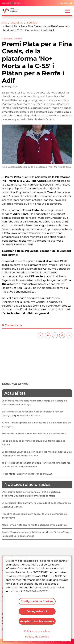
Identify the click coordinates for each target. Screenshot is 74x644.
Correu (17, 3)
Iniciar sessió (64, 3)
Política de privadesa (37, 631)
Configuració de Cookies (37, 601)
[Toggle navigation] (68, 11)
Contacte (6, 3)
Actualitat (17, 23)
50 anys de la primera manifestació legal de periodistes (34, 434)
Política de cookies (37, 637)
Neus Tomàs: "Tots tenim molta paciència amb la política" (35, 525)
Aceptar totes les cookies (37, 621)
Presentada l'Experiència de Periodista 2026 (27, 474)
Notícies (32, 23)
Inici (5, 23)
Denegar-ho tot (37, 611)
